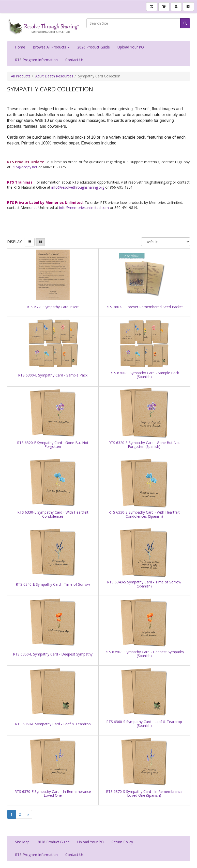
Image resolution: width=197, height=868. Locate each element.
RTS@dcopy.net (24, 167)
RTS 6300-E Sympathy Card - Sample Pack (53, 375)
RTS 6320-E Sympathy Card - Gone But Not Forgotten (53, 445)
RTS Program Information (36, 60)
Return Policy (122, 842)
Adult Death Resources (54, 76)
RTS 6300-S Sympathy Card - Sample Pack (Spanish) (144, 375)
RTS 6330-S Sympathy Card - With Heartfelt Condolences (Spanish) (144, 514)
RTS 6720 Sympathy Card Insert (53, 307)
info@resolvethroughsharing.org (78, 187)
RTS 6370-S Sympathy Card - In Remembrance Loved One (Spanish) (144, 793)
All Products (21, 76)
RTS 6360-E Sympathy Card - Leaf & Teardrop (53, 724)
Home (20, 47)
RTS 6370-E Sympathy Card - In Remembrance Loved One (53, 793)
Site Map (22, 842)
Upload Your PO (131, 47)
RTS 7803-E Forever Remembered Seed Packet (144, 307)
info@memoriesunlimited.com (84, 208)
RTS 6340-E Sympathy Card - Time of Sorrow (53, 584)
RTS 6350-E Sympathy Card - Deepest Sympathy (53, 654)
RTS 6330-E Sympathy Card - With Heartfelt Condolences (53, 514)
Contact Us (74, 60)
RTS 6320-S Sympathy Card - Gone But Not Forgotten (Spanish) (144, 445)
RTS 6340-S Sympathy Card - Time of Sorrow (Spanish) (144, 584)
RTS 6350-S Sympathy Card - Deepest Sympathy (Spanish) (144, 654)
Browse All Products (51, 47)
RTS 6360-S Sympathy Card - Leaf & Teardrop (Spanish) (144, 724)
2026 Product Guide (94, 47)
